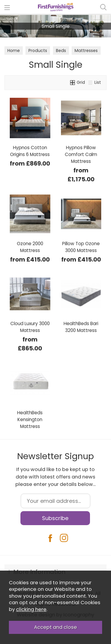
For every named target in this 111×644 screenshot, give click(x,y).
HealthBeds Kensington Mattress (30, 419)
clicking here (31, 609)
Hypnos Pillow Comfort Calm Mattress (81, 154)
